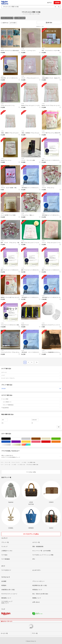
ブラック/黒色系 (11, 439)
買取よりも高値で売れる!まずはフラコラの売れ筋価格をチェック (31, 456)
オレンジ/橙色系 (61, 442)
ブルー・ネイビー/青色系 (11, 442)
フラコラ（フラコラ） (7, 18)
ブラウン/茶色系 (41, 439)
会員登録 (57, 3)
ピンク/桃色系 (41, 442)
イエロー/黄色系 (31, 442)
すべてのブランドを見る (31, 534)
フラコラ (31, 389)
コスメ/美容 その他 (20, 18)
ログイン (50, 3)
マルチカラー (31, 445)
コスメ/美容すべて (32, 402)
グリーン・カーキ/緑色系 (61, 439)
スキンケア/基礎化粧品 (32, 405)
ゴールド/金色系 (21, 445)
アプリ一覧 (35, 633)
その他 (2, 49)
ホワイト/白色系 (21, 439)
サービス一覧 (4, 633)
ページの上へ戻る (31, 472)
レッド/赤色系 (51, 442)
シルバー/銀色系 (11, 445)
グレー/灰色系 (31, 439)
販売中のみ (5, 23)
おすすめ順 (13, 23)
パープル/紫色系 (21, 442)
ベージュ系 (51, 439)
